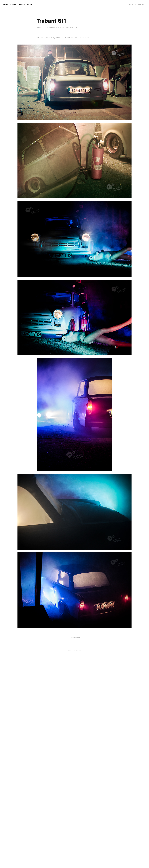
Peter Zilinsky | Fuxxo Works (18, 4)
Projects (133, 5)
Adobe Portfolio (78, 650)
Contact (141, 5)
